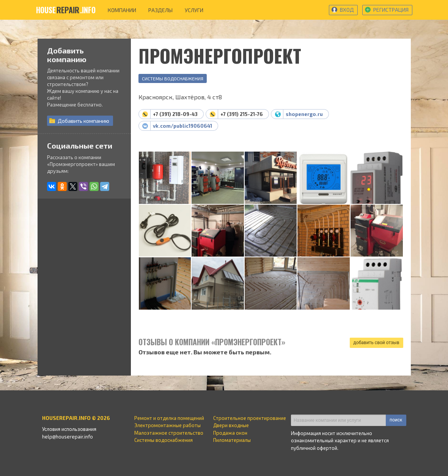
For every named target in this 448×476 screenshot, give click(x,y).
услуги (194, 10)
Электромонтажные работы (167, 425)
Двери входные (231, 425)
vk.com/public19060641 (182, 126)
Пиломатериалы (232, 440)
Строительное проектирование (250, 418)
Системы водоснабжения (173, 78)
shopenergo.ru (304, 114)
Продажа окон (230, 433)
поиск (396, 420)
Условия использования (69, 429)
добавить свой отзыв (376, 343)
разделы (160, 10)
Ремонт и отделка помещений (169, 418)
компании (122, 10)
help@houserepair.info (68, 437)
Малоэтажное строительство (169, 433)
